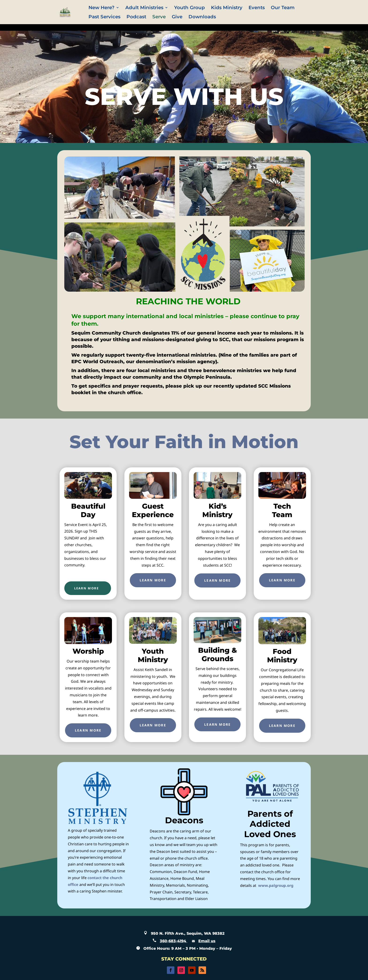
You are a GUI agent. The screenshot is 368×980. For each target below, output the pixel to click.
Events (257, 8)
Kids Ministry (227, 8)
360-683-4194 (174, 941)
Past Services (104, 17)
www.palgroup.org (276, 885)
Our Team (283, 8)
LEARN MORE (86, 588)
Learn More (153, 580)
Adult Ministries (144, 8)
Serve (159, 17)
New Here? (102, 8)
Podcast (136, 17)
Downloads (202, 17)
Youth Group (190, 8)
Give (177, 17)
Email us (207, 941)
